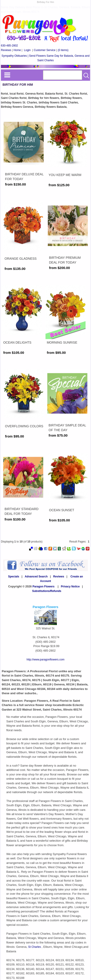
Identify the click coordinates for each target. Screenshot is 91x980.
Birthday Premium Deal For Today (65, 260)
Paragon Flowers (44, 587)
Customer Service (44, 50)
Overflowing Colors (24, 426)
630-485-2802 (9, 46)
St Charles (35, 947)
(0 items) (63, 50)
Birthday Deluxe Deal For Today (24, 177)
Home (17, 50)
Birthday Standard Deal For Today (21, 511)
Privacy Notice (70, 587)
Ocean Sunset (62, 510)
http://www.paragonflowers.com (46, 660)
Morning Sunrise (62, 342)
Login (27, 50)
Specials (14, 577)
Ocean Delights (17, 342)
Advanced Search (36, 577)
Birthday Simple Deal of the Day (67, 428)
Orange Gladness (21, 259)
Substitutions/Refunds (47, 591)
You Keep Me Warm (65, 175)
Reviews (6, 50)
